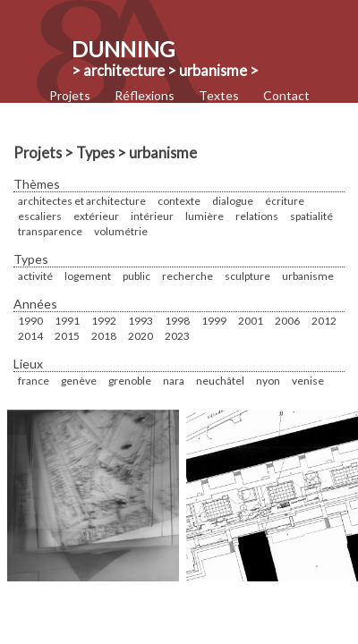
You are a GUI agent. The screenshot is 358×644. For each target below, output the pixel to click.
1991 (67, 321)
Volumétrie (121, 231)
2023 (177, 336)
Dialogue (233, 201)
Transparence (50, 231)
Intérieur (152, 216)
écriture (285, 201)
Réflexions (145, 95)
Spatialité (311, 216)
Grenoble (130, 381)
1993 (141, 321)
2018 (104, 336)
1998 (177, 321)
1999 (214, 321)
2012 (324, 321)
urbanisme (308, 276)
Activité (35, 276)
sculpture (247, 276)
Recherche (188, 276)
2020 (141, 336)
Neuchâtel (220, 381)
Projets (70, 95)
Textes (219, 95)
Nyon (268, 381)
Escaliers (40, 216)
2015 (67, 336)
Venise (308, 381)
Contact (286, 95)
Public (136, 276)
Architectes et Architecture (82, 201)
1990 (30, 321)
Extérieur (96, 216)
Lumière (205, 216)
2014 (30, 336)
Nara (174, 381)
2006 (287, 321)
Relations (257, 216)
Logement (88, 276)
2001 (251, 321)
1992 (104, 321)
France (34, 381)
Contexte (179, 201)
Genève (79, 381)
